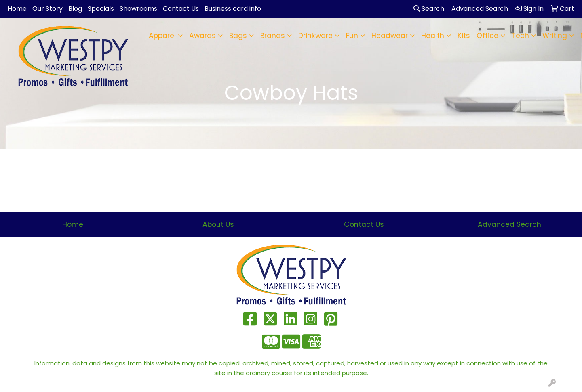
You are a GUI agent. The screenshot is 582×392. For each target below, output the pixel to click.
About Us (218, 224)
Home (17, 9)
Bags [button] (238, 36)
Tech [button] (520, 36)
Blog (75, 9)
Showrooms (138, 9)
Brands (273, 36)
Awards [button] (202, 36)
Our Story (47, 9)
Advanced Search (509, 224)
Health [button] (433, 36)
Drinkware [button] (315, 36)
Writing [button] (555, 36)
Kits (464, 36)
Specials (101, 9)
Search (429, 9)
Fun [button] (352, 36)
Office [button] (487, 36)
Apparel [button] (162, 36)
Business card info (233, 9)
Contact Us (181, 9)
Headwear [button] (390, 36)
